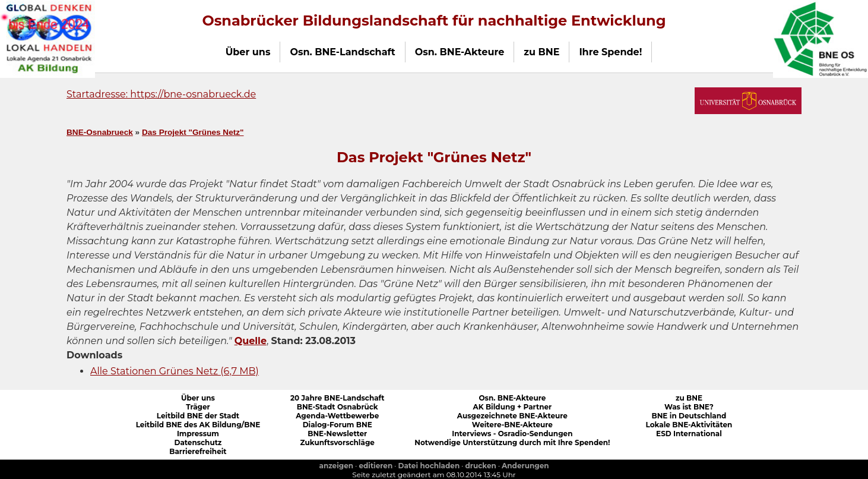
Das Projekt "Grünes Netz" (193, 132)
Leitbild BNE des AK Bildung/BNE (198, 425)
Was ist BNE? (689, 407)
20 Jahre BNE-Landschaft (338, 398)
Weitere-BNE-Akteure (512, 425)
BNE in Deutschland (689, 416)
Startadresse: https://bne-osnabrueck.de (161, 94)
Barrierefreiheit (198, 451)
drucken (481, 466)
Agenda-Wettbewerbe (337, 416)
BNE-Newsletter (337, 434)
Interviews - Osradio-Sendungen (512, 434)
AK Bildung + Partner (512, 407)
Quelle (251, 341)
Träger (198, 407)
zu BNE (689, 398)
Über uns (198, 398)
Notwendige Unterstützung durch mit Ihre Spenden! (512, 442)
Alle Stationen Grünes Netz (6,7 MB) (175, 371)
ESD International (689, 434)
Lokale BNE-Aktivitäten (689, 425)
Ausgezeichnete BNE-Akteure (512, 416)
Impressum (198, 434)
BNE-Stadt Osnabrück (338, 407)
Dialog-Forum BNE (338, 425)
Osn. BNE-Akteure (512, 398)
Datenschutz (198, 442)
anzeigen (336, 466)
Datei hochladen (429, 466)
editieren (376, 466)
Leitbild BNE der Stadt (198, 416)
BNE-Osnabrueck (100, 132)
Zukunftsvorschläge (338, 442)
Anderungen (525, 466)
